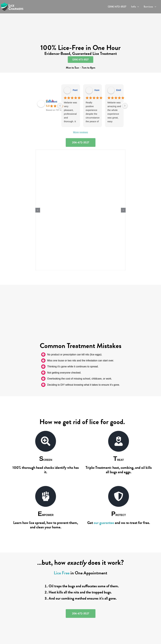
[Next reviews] (125, 106)
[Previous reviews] (60, 106)
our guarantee (104, 523)
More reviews (80, 132)
